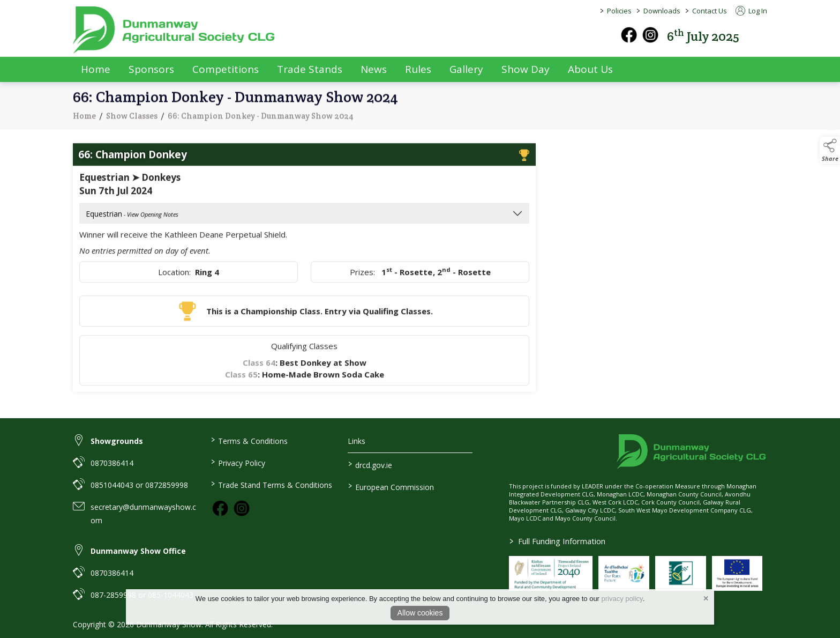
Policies (619, 11)
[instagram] (650, 35)
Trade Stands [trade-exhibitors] (310, 69)
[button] (760, 35)
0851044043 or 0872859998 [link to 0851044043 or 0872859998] (139, 485)
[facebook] (629, 35)
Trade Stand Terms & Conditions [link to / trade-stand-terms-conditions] (271, 484)
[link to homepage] (175, 30)
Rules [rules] (418, 69)
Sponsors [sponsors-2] (151, 69)
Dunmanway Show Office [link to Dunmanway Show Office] (138, 551)
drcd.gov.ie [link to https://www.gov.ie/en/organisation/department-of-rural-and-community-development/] (370, 464)
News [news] (374, 69)
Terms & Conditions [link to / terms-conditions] (249, 440)
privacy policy (622, 599)
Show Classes (132, 123)
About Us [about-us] (590, 69)
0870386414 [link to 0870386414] (112, 463)
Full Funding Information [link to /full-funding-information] (557, 541)
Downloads (662, 11)
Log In (751, 11)
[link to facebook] (220, 508)
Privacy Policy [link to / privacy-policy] (238, 462)
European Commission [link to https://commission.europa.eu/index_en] (391, 486)
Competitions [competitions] (226, 69)
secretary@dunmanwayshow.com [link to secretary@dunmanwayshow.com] (143, 514)
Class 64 (259, 369)
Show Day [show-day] (526, 69)
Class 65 (241, 381)
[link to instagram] (242, 508)
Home (96, 69)
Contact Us (710, 11)
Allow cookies (420, 613)
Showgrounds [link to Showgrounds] (117, 441)
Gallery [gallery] (466, 69)
